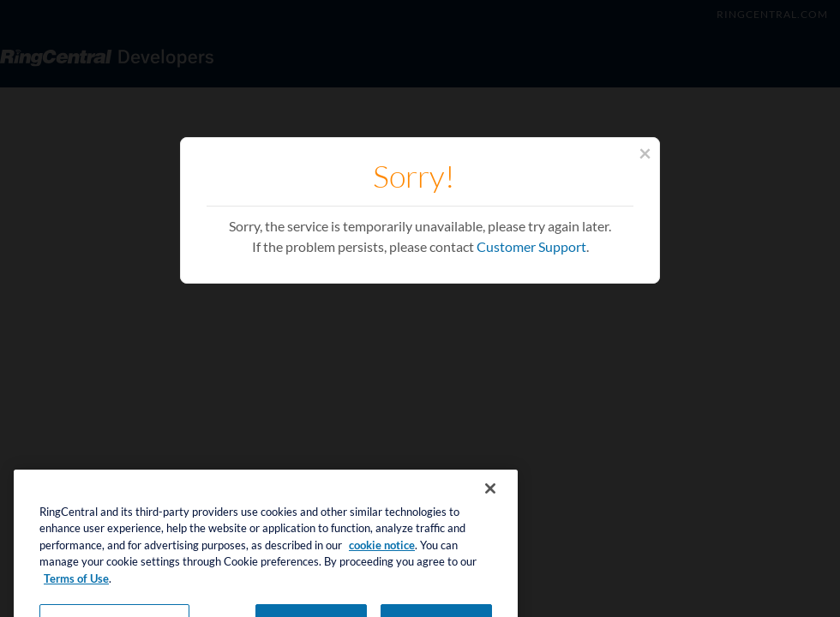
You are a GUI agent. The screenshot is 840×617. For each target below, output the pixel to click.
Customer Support (531, 246)
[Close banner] (490, 497)
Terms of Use (76, 587)
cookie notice (382, 554)
